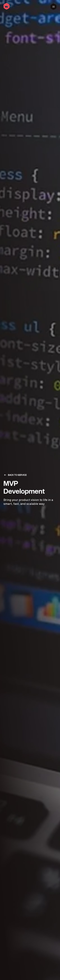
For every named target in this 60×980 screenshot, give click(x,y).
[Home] (7, 9)
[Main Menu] (53, 7)
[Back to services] (30, 475)
